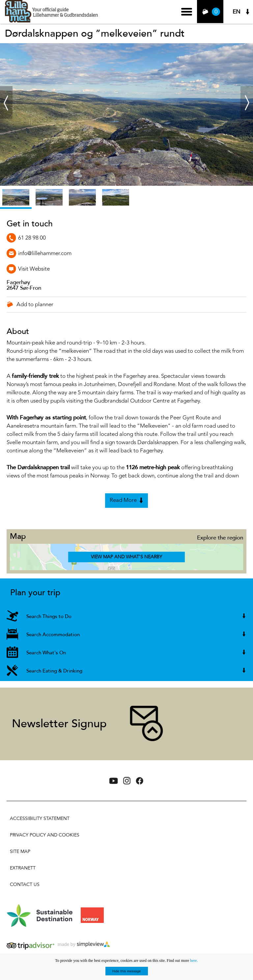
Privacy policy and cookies (45, 835)
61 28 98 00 (32, 238)
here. (194, 961)
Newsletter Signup (59, 724)
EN (237, 12)
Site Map (20, 851)
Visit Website (34, 269)
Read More (123, 500)
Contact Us (25, 884)
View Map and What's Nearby (126, 557)
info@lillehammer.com (45, 254)
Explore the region (220, 538)
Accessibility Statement (40, 818)
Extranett (23, 868)
